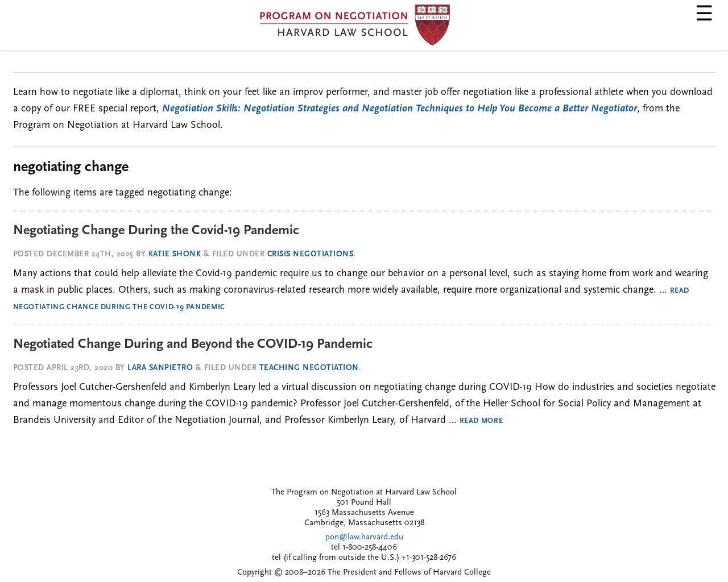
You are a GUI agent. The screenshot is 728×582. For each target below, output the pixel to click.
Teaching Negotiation (309, 368)
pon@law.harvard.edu (364, 537)
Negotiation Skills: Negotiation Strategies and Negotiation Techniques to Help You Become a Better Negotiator (400, 109)
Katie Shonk (175, 254)
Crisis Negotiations (311, 254)
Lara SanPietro (160, 368)
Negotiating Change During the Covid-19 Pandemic (156, 231)
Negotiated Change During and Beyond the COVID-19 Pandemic (193, 344)
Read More (481, 421)
